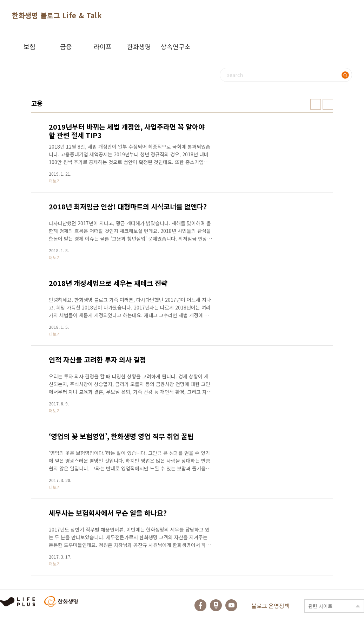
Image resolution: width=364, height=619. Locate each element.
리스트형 (328, 104)
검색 (345, 75)
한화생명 (139, 46)
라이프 (103, 46)
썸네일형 (316, 104)
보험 (29, 46)
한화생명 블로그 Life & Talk (57, 15)
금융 (66, 46)
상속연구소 (176, 46)
